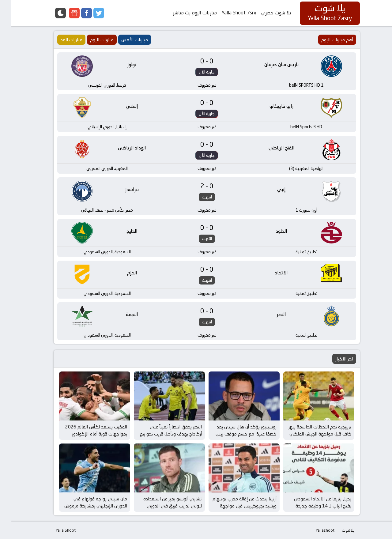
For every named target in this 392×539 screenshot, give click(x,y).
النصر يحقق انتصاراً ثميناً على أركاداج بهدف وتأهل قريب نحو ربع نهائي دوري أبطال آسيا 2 (160, 434)
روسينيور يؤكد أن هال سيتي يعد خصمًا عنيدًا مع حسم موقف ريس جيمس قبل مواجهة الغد (235, 434)
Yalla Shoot (55, 530)
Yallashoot (314, 530)
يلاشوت (337, 530)
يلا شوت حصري (266, 13)
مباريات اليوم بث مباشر (184, 13)
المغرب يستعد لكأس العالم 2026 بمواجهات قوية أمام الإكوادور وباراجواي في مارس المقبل (85, 434)
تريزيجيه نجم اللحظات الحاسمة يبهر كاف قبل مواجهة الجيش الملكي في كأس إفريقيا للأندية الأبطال (309, 434)
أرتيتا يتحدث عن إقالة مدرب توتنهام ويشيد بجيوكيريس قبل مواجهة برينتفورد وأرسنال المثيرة (234, 506)
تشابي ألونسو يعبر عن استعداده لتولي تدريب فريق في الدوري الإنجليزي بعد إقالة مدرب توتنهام (161, 506)
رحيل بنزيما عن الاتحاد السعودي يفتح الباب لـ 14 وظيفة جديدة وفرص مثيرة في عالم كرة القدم (311, 506)
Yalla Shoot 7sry (228, 13)
